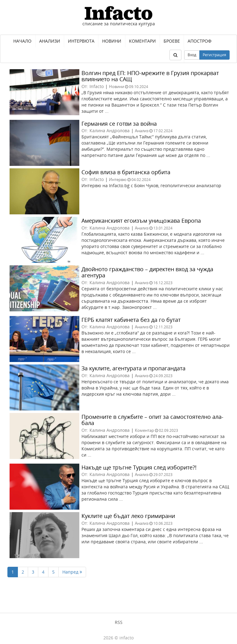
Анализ (142, 131)
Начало (22, 41)
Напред (72, 572)
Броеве (172, 41)
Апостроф (200, 41)
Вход (192, 55)
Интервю (118, 179)
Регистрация (214, 55)
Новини (112, 41)
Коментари (142, 41)
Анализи (50, 41)
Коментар (144, 430)
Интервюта (81, 41)
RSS (119, 622)
